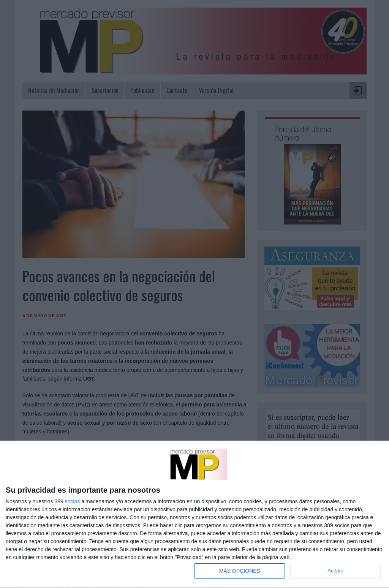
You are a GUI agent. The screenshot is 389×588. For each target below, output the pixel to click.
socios (73, 501)
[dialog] (194, 514)
